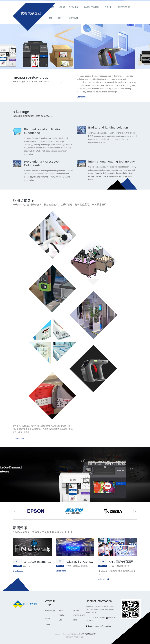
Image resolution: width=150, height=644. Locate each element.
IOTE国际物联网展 (121, 562)
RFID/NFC (73, 10)
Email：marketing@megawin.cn (100, 626)
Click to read (19, 571)
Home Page (50, 611)
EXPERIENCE (124, 10)
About (62, 10)
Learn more (83, 97)
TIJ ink (108, 10)
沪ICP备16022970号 (89, 634)
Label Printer (91, 10)
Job (51, 21)
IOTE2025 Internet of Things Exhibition (48, 562)
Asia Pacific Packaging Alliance (86, 562)
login (59, 21)
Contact (74, 21)
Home (51, 10)
